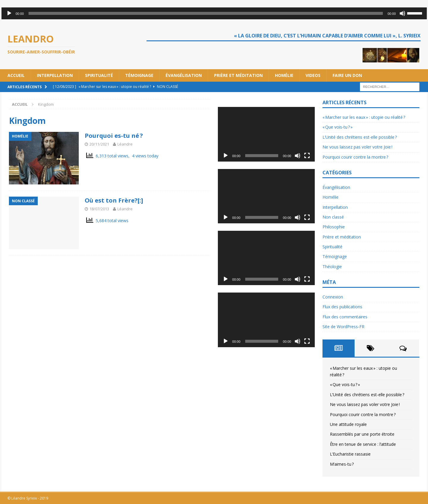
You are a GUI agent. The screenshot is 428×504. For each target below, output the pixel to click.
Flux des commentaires (345, 317)
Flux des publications (342, 307)
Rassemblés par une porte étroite (362, 434)
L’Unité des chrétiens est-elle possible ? (360, 137)
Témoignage (139, 75)
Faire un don (347, 75)
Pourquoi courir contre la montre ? (355, 157)
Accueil (16, 75)
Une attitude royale (348, 424)
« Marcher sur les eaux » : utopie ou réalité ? (364, 117)
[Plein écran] (307, 156)
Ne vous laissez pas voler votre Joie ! (357, 147)
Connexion (333, 297)
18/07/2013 (99, 209)
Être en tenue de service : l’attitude (363, 444)
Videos (313, 75)
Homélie (284, 75)
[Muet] (402, 13)
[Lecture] (9, 13)
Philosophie (334, 227)
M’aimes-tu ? (342, 464)
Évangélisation (184, 75)
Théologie (332, 267)
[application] (214, 13)
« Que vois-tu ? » (337, 127)
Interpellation (55, 75)
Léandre (125, 144)
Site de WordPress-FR (343, 327)
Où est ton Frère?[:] (114, 200)
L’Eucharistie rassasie (350, 454)
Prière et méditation (238, 75)
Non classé (333, 217)
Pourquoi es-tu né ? (114, 136)
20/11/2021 (99, 144)
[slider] (206, 13)
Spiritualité (99, 75)
